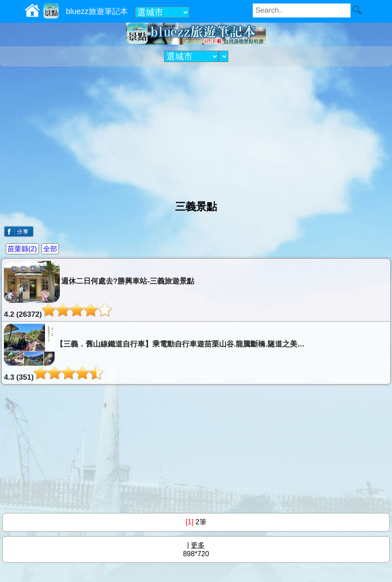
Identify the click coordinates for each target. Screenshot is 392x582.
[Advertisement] (196, 130)
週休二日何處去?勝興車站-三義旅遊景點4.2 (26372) (99, 290)
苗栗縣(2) (22, 249)
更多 (198, 545)
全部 (50, 249)
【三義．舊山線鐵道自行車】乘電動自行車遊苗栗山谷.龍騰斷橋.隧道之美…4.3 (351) (154, 353)
